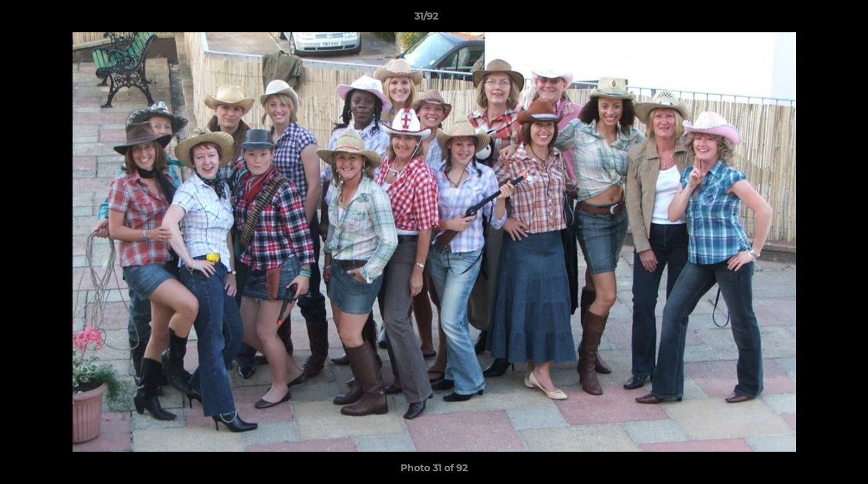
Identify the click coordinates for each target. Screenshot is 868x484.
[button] (812, 19)
